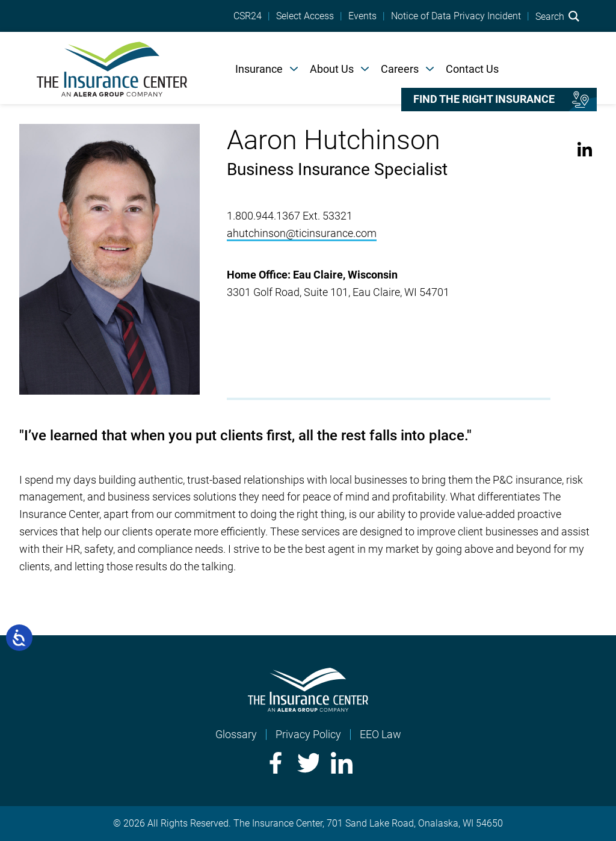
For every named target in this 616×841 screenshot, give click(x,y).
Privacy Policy (308, 734)
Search (557, 16)
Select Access (305, 16)
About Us (332, 69)
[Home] (112, 68)
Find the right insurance (484, 99)
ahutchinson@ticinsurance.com (302, 233)
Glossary (236, 734)
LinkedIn (585, 149)
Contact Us (472, 69)
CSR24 (248, 16)
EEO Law (380, 734)
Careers (400, 69)
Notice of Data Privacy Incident (456, 16)
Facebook (274, 763)
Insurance (259, 69)
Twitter (308, 763)
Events (362, 16)
